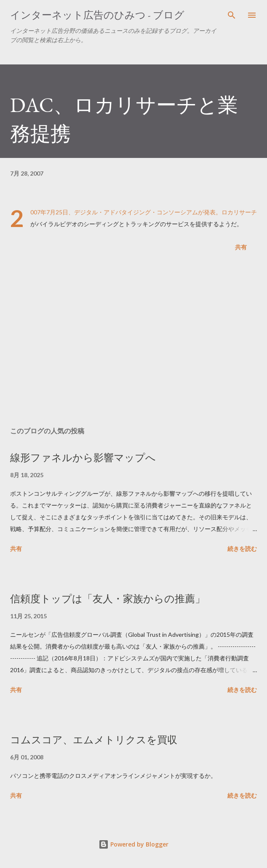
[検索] (232, 15)
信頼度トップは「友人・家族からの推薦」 (108, 599)
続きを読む (242, 549)
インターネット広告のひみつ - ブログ (97, 15)
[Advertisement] (133, 341)
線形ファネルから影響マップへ (83, 458)
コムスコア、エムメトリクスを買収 (94, 740)
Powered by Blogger (133, 844)
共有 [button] (241, 247)
